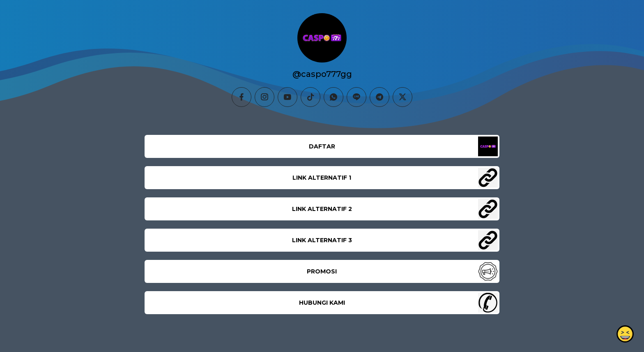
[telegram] (379, 97)
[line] (356, 97)
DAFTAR (322, 146)
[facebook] (241, 97)
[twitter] (402, 97)
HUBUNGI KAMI (322, 303)
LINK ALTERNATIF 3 (322, 240)
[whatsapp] (333, 97)
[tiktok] (310, 97)
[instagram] (264, 97)
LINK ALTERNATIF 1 (322, 178)
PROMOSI (322, 271)
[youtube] (287, 97)
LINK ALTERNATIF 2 (322, 209)
